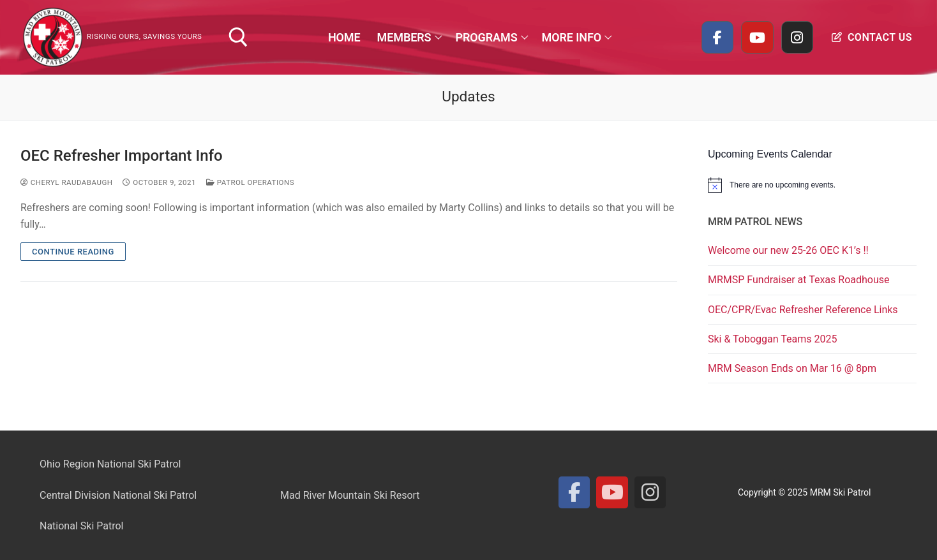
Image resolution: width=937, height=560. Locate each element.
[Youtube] (757, 37)
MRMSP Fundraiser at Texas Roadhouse (798, 280)
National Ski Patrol (81, 526)
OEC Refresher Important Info (122, 156)
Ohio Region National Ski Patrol (110, 464)
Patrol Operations (250, 182)
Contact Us (872, 37)
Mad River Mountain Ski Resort (350, 495)
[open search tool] (238, 37)
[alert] (812, 185)
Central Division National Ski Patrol (118, 495)
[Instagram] (797, 37)
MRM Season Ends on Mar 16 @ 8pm (792, 368)
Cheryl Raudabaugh (66, 182)
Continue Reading (73, 252)
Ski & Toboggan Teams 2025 (772, 339)
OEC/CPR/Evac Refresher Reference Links (803, 310)
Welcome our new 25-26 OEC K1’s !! (788, 250)
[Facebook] (717, 37)
